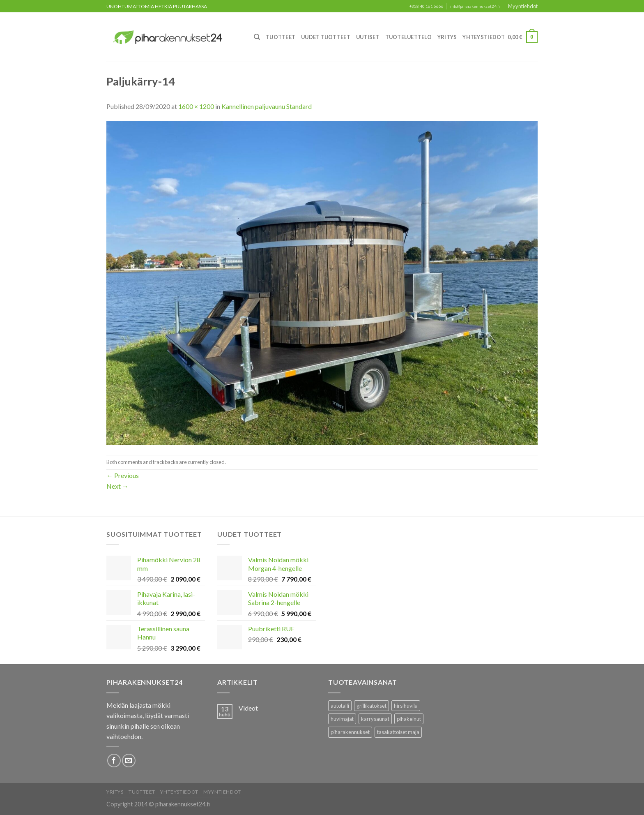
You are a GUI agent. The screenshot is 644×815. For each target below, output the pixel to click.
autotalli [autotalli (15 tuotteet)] (340, 706)
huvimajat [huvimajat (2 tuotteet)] (342, 719)
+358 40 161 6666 (427, 6)
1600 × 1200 (196, 106)
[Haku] (257, 37)
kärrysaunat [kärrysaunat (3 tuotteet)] (375, 719)
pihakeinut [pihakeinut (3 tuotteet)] (409, 719)
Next (117, 486)
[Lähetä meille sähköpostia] (129, 761)
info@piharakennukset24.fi (475, 6)
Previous (123, 475)
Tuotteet (281, 37)
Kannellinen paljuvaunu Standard (267, 106)
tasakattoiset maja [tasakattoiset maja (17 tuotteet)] (398, 732)
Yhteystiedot (484, 37)
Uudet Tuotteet (326, 37)
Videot (248, 708)
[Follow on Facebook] (114, 761)
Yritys (447, 37)
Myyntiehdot (523, 6)
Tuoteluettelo (408, 37)
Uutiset (368, 37)
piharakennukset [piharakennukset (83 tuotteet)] (350, 732)
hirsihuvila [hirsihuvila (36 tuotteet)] (406, 706)
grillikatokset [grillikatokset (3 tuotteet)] (371, 706)
